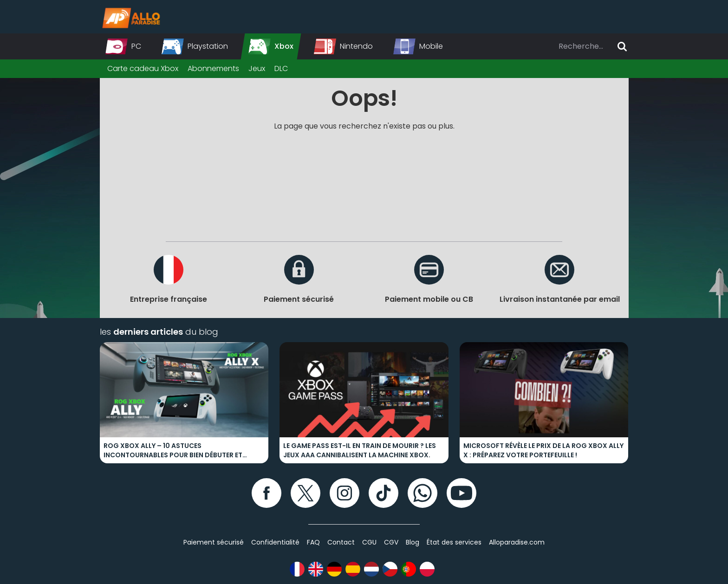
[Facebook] (266, 493)
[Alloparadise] (130, 17)
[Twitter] (305, 493)
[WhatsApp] (422, 493)
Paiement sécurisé (214, 542)
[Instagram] (344, 493)
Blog (413, 542)
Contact (341, 542)
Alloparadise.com (517, 542)
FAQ (313, 542)
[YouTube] (461, 493)
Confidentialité (275, 542)
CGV (391, 542)
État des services (454, 542)
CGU (369, 542)
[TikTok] (383, 493)
